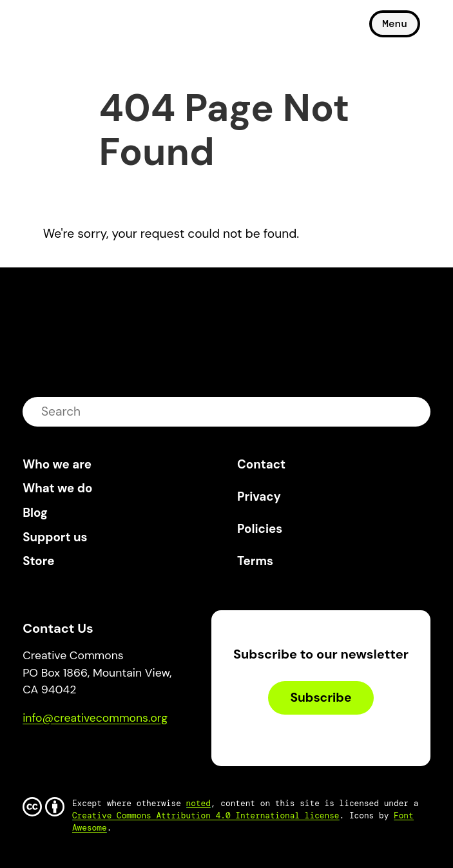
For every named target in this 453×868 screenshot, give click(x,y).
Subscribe (321, 698)
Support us (55, 537)
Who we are (57, 464)
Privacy (259, 497)
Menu (394, 24)
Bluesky (47, 755)
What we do (57, 488)
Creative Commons (84, 29)
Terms (255, 561)
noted (198, 803)
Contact (261, 464)
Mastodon (87, 755)
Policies (260, 529)
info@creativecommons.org (95, 718)
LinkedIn (127, 755)
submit (412, 411)
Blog (35, 513)
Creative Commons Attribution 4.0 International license (206, 815)
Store (38, 561)
